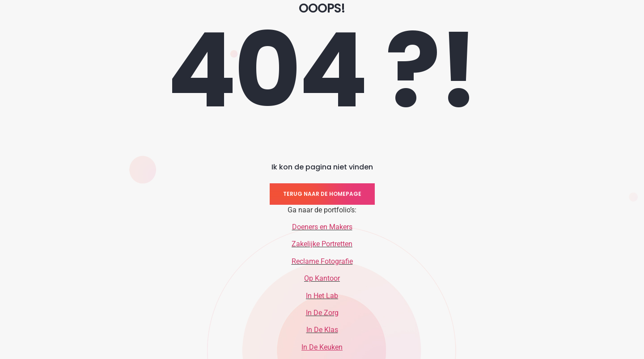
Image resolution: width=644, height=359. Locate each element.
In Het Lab (322, 296)
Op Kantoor (322, 278)
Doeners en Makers (322, 227)
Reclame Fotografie (322, 261)
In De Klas (322, 330)
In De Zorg (322, 313)
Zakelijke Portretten (322, 244)
